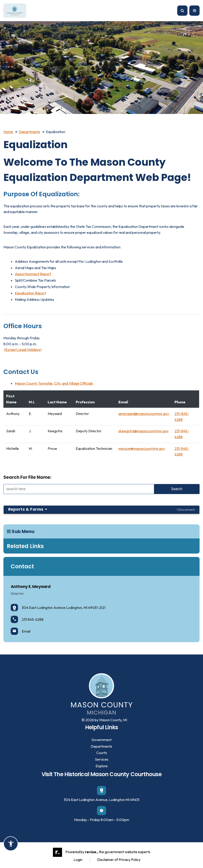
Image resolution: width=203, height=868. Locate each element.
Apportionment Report (33, 274)
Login (78, 860)
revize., (92, 852)
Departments (29, 132)
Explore (102, 766)
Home (8, 132)
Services (102, 759)
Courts (102, 753)
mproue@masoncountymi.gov (142, 448)
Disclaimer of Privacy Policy (119, 860)
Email (21, 631)
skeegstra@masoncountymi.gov (143, 431)
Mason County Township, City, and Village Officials (54, 383)
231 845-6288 (27, 619)
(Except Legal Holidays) (23, 350)
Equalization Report (30, 293)
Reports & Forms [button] (101, 509)
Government (101, 740)
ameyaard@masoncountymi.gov (144, 414)
